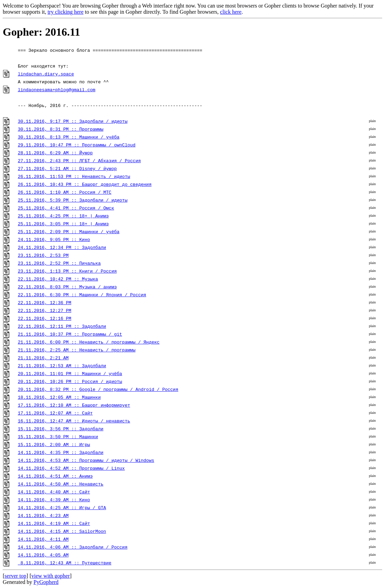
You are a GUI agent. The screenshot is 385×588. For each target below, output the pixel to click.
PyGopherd (46, 582)
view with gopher (51, 576)
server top (15, 576)
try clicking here (66, 12)
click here (231, 12)
